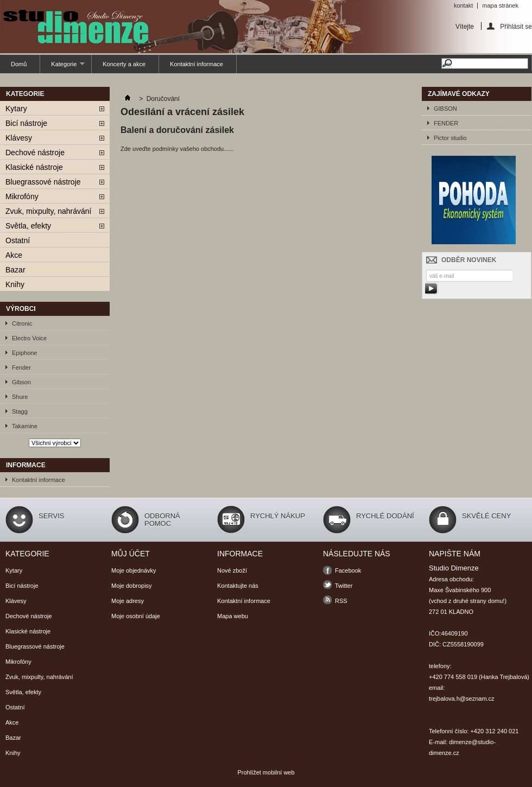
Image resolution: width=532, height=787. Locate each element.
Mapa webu (233, 616)
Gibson (21, 382)
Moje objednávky (134, 570)
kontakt (463, 5)
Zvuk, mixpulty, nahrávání (48, 211)
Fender (21, 367)
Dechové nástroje (35, 153)
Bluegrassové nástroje (43, 182)
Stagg (20, 411)
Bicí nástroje (26, 123)
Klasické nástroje (34, 167)
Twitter (344, 586)
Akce (14, 255)
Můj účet (131, 554)
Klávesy (19, 138)
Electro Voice (29, 338)
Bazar (15, 270)
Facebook (348, 570)
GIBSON (445, 109)
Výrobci (21, 309)
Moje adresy (128, 601)
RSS (341, 601)
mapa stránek (500, 5)
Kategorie (62, 67)
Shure (20, 397)
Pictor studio (450, 138)
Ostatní (18, 240)
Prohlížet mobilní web (266, 772)
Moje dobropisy (132, 586)
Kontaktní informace (197, 64)
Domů (19, 64)
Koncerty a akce (124, 64)
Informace (26, 465)
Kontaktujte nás (238, 586)
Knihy (15, 284)
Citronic (22, 323)
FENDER (446, 123)
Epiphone (25, 353)
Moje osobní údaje (136, 616)
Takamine (25, 426)
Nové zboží (232, 570)
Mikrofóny (22, 196)
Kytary (16, 109)
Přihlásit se (516, 26)
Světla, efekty (28, 226)
